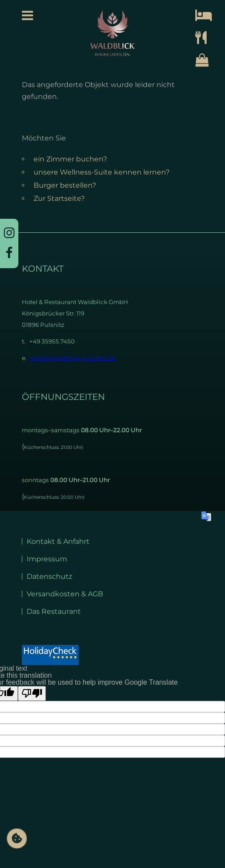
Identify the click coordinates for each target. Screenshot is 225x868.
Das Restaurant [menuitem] (54, 611)
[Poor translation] (32, 693)
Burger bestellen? (65, 185)
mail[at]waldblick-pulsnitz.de (72, 358)
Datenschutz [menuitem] (49, 576)
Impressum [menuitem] (47, 559)
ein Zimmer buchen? (70, 159)
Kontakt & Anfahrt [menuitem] (58, 541)
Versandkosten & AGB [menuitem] (65, 594)
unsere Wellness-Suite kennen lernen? (102, 172)
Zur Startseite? (59, 198)
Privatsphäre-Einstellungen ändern (17, 842)
